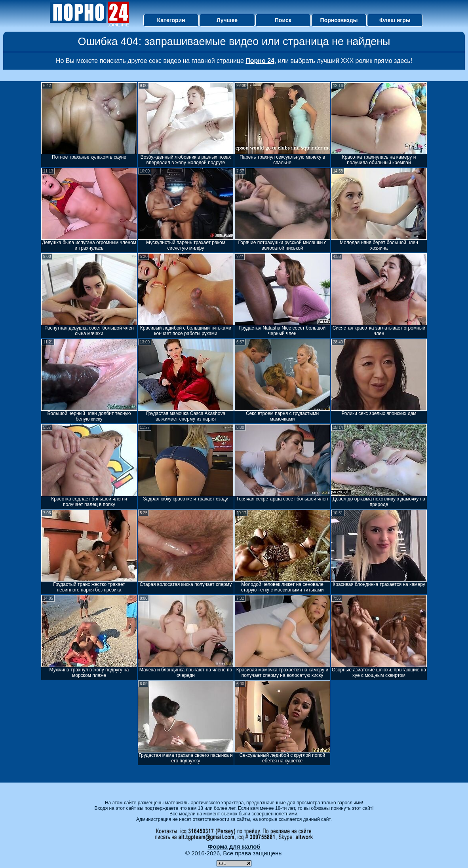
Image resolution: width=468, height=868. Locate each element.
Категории (171, 20)
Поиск (283, 20)
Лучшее (227, 20)
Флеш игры (395, 20)
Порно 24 (260, 61)
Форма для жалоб (234, 846)
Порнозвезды (339, 20)
